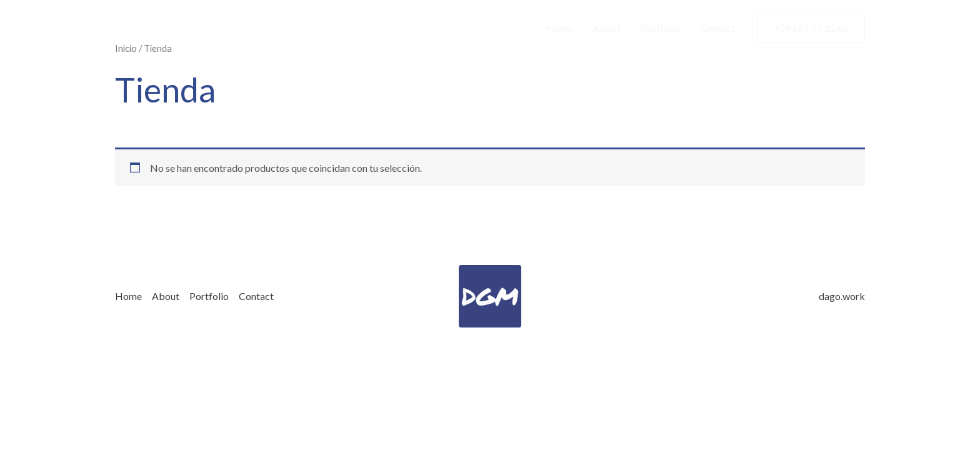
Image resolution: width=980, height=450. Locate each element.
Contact (717, 28)
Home (560, 28)
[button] (811, 28)
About (607, 28)
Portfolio (660, 28)
